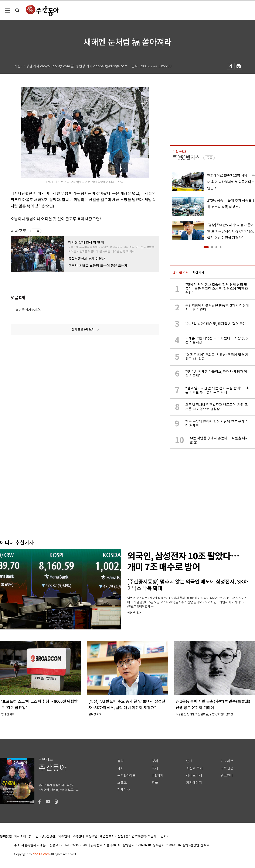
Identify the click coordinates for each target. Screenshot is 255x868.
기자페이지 (194, 783)
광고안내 (227, 775)
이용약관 (92, 836)
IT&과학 (158, 775)
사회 (120, 768)
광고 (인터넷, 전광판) (42, 836)
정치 (120, 761)
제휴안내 (64, 836)
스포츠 (122, 783)
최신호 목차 (195, 768)
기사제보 (227, 761)
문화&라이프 (126, 775)
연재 (189, 761)
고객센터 (78, 836)
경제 (155, 761)
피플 (155, 783)
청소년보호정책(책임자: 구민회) (147, 836)
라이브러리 (194, 775)
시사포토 (19, 231)
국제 (155, 768)
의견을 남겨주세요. (28, 310)
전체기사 (124, 790)
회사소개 (20, 836)
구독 (37, 231)
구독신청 (227, 768)
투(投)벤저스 (186, 158)
